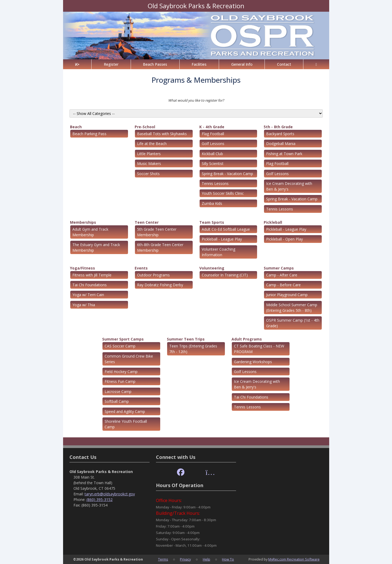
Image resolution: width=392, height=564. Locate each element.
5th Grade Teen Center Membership (157, 232)
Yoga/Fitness (82, 268)
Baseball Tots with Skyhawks (162, 134)
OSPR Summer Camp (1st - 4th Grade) (293, 323)
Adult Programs (247, 339)
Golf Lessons (213, 144)
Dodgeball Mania (281, 144)
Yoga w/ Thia (84, 305)
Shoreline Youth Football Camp (126, 424)
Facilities (199, 64)
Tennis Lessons (215, 183)
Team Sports (212, 222)
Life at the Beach (152, 144)
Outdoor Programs (153, 275)
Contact (284, 64)
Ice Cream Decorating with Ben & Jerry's (289, 186)
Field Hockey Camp (121, 372)
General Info (242, 64)
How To (228, 559)
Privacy (185, 559)
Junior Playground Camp (287, 295)
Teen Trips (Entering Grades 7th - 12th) (193, 349)
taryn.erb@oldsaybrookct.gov (110, 494)
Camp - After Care (282, 275)
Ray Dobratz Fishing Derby (160, 285)
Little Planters (149, 154)
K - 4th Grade (212, 127)
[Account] (316, 64)
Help (207, 559)
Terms (163, 559)
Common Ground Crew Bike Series (129, 359)
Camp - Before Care (283, 285)
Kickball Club (212, 154)
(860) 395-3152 (100, 499)
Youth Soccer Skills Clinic (223, 193)
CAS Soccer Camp (120, 346)
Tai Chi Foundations (90, 285)
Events (141, 268)
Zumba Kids (212, 203)
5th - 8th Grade (278, 127)
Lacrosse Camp (118, 391)
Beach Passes (155, 64)
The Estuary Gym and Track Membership (96, 247)
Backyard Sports (280, 134)
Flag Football (213, 134)
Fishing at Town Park (284, 154)
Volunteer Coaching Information (218, 252)
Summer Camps (279, 268)
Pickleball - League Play (222, 239)
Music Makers (149, 163)
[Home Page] (77, 64)
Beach (76, 127)
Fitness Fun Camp (120, 381)
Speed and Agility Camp (125, 411)
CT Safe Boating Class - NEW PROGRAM (259, 349)
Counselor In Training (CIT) (225, 275)
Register (111, 64)
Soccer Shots (148, 174)
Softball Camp (117, 401)
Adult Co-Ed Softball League (226, 229)
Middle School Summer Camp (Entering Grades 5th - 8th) (292, 308)
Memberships (83, 222)
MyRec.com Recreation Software (294, 559)
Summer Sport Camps (123, 339)
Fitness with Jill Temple (92, 275)
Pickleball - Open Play (284, 239)
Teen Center (147, 222)
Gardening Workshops (253, 362)
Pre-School (145, 127)
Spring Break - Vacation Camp (227, 174)
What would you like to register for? (196, 100)
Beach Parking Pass (89, 134)
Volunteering (212, 268)
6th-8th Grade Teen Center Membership (160, 247)
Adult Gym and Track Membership (90, 232)
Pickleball (273, 222)
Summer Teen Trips (186, 339)
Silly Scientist (213, 163)
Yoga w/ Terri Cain (88, 295)
